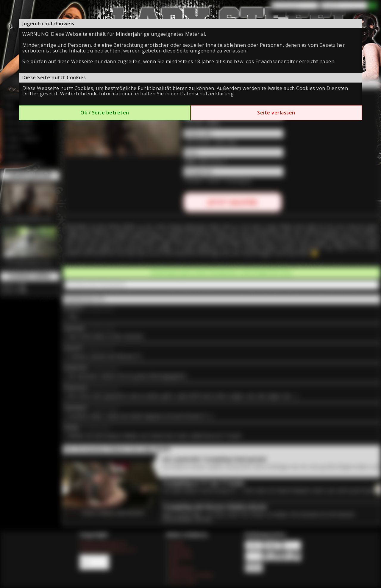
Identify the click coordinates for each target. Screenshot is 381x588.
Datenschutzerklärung (207, 94)
